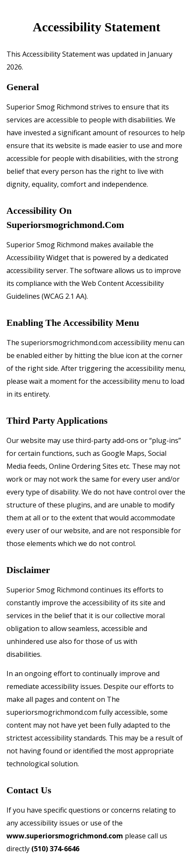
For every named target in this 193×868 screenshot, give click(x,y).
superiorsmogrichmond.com (65, 225)
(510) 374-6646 (55, 849)
